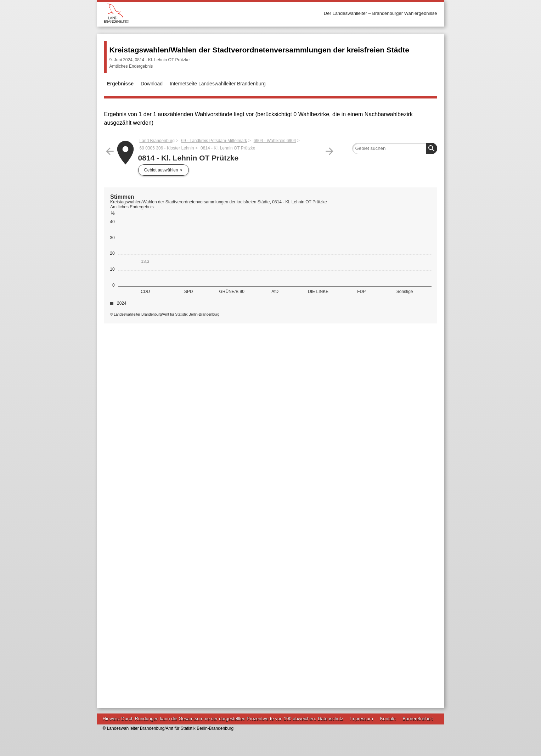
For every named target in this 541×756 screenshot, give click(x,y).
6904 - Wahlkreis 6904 (275, 141)
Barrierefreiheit (418, 719)
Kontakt (388, 719)
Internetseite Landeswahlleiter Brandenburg (218, 84)
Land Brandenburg (157, 141)
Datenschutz (331, 719)
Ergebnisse (120, 84)
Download (152, 84)
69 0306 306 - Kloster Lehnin (167, 148)
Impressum (362, 719)
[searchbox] (395, 148)
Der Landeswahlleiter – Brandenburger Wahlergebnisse (381, 13)
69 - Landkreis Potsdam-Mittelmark (214, 141)
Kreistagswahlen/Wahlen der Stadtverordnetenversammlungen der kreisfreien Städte (259, 50)
